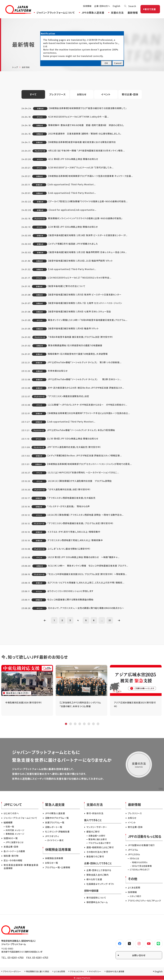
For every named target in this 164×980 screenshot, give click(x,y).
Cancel (118, 63)
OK (106, 63)
